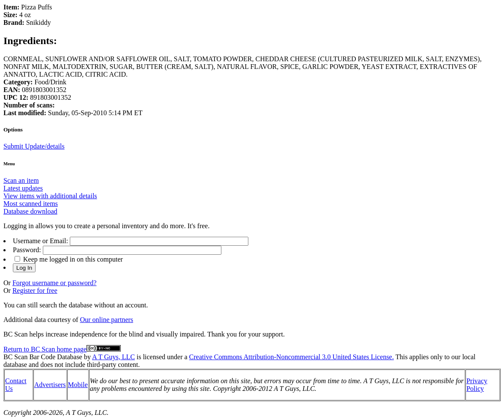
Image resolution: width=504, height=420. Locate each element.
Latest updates (23, 188)
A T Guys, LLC (113, 357)
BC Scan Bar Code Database (43, 357)
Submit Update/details (34, 146)
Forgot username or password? (55, 283)
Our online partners (107, 320)
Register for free (35, 290)
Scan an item (21, 180)
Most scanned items (31, 204)
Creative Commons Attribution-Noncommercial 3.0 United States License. (292, 357)
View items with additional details (50, 196)
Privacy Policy (477, 385)
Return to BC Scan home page (45, 349)
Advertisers (50, 385)
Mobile (78, 385)
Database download (30, 211)
